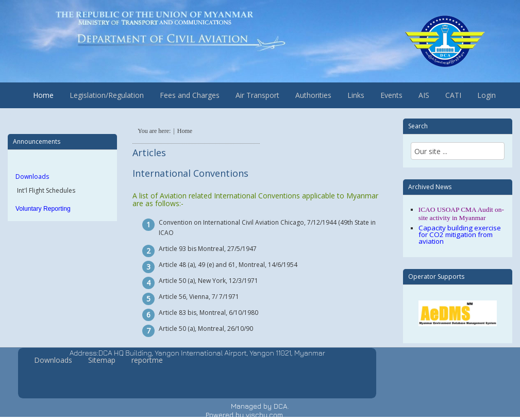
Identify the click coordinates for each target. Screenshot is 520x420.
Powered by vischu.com (244, 415)
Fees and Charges (190, 95)
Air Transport (257, 95)
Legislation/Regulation (107, 95)
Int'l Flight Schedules (45, 190)
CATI (453, 95)
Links (356, 95)
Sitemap (102, 360)
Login (487, 95)
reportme (147, 360)
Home (43, 95)
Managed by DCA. (260, 406)
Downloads (32, 177)
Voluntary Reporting (43, 209)
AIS (424, 95)
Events (391, 95)
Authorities (313, 95)
